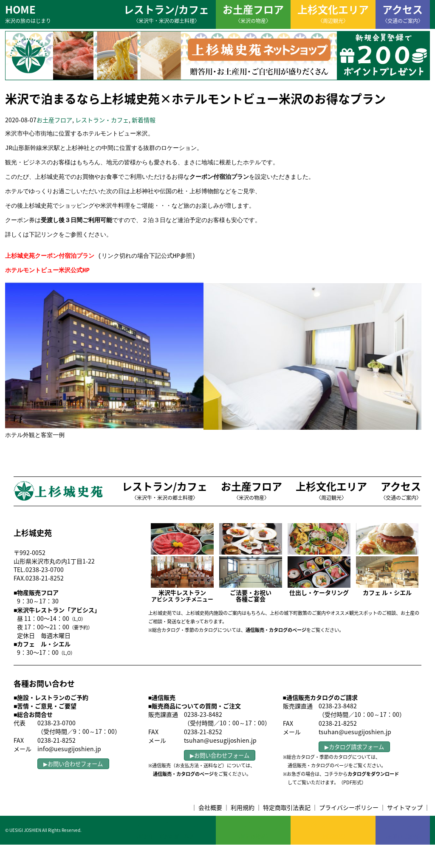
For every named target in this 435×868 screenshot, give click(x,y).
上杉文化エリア (333, 13)
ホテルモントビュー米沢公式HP (47, 291)
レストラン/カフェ (166, 13)
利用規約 (243, 831)
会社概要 (210, 831)
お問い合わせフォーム (75, 787)
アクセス (403, 13)
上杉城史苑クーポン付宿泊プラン (50, 275)
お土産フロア (253, 13)
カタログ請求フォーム (356, 770)
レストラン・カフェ (102, 120)
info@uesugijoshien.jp (69, 772)
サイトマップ (405, 831)
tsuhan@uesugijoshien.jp (220, 764)
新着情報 (144, 120)
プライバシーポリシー (349, 831)
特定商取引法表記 (287, 831)
